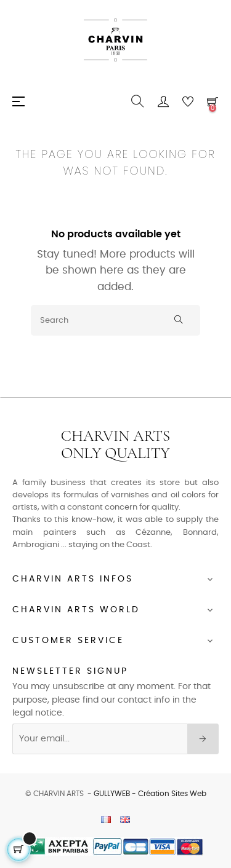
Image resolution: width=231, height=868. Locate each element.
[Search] (115, 320)
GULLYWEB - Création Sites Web (150, 794)
